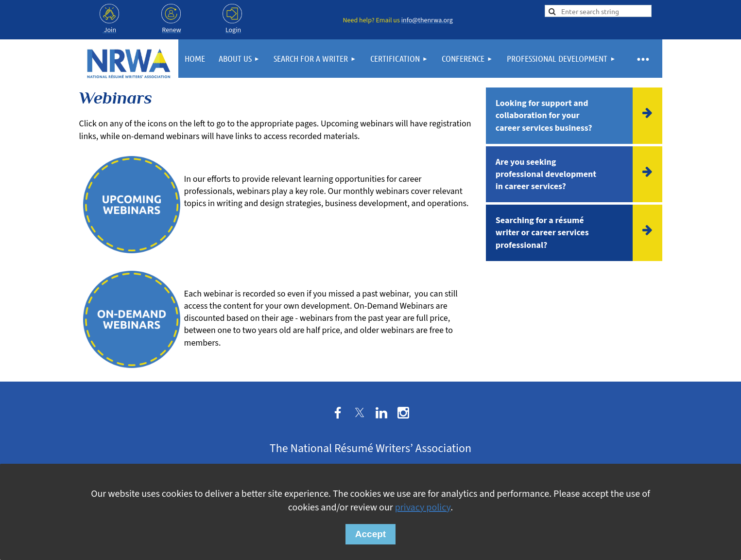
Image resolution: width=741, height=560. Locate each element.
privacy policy (423, 507)
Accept (370, 534)
